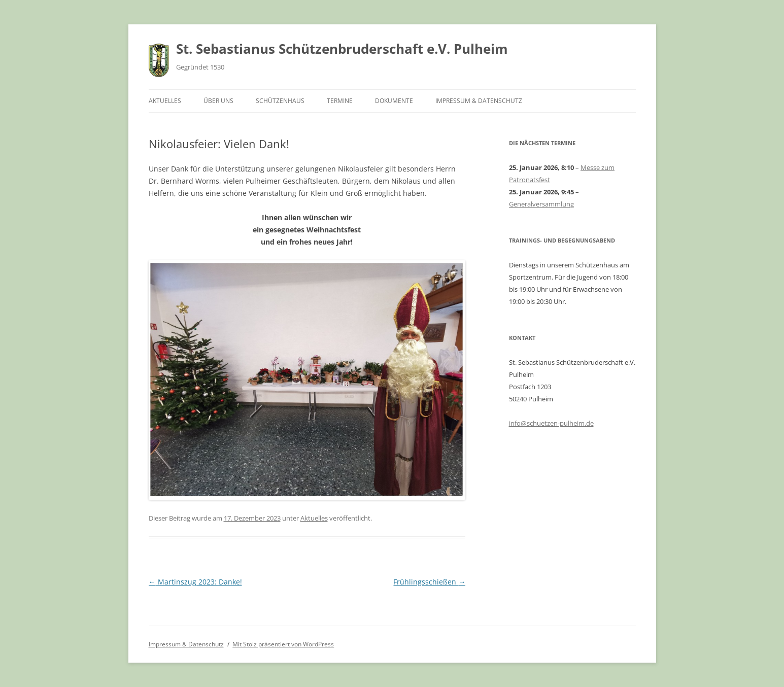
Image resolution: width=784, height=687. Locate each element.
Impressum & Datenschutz (479, 101)
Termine (340, 101)
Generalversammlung (541, 204)
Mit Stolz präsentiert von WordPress (283, 644)
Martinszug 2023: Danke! (195, 582)
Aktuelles (165, 101)
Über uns (218, 101)
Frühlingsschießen (429, 582)
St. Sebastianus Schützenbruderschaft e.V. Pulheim (342, 49)
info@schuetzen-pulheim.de (551, 423)
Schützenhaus (280, 101)
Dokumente (394, 101)
